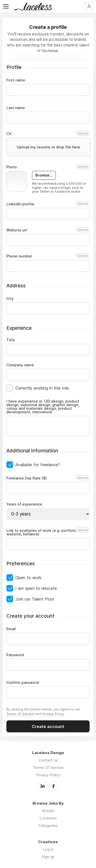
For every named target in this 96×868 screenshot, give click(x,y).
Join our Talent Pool (35, 599)
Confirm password (23, 683)
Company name (20, 365)
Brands (48, 811)
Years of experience (24, 504)
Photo (48, 167)
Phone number (48, 256)
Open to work (28, 578)
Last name (16, 108)
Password (15, 655)
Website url (48, 230)
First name (16, 80)
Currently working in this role (42, 388)
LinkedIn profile (48, 204)
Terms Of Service (20, 714)
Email (11, 629)
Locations (48, 818)
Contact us (48, 760)
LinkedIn (42, 786)
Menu (7, 6)
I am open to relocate (36, 588)
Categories (48, 825)
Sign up (48, 857)
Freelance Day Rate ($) (47, 478)
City (10, 299)
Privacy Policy (53, 714)
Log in (48, 849)
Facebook (54, 786)
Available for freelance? (38, 465)
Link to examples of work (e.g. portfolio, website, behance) (47, 532)
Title (11, 340)
